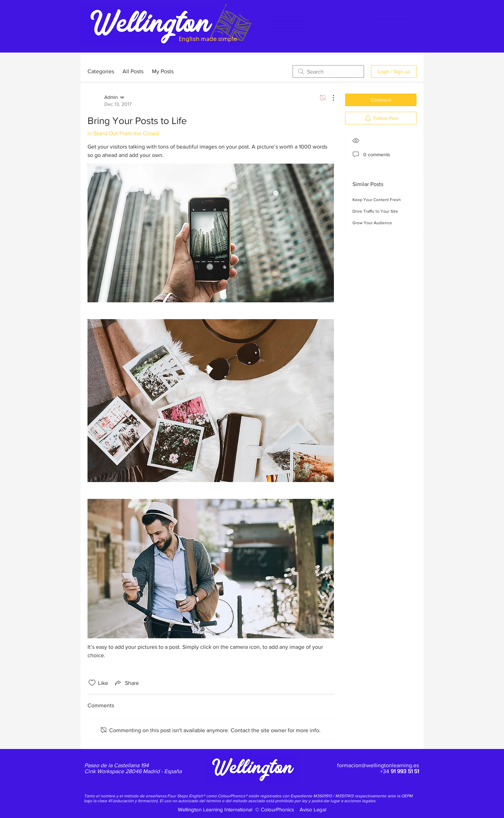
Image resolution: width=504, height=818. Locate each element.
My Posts (163, 71)
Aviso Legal (313, 809)
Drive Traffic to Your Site (375, 211)
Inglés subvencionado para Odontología (288, 20)
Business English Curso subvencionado (288, 24)
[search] (328, 71)
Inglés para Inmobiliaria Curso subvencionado (288, 31)
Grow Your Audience (372, 223)
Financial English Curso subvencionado (288, 28)
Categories (101, 71)
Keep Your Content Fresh (377, 200)
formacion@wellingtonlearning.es (378, 765)
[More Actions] (330, 98)
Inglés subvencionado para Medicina (317, 13)
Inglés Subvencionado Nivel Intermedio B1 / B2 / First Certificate (272, 13)
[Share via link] (126, 683)
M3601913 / (324, 796)
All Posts (133, 71)
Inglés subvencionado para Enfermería (288, 17)
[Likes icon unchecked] (92, 683)
